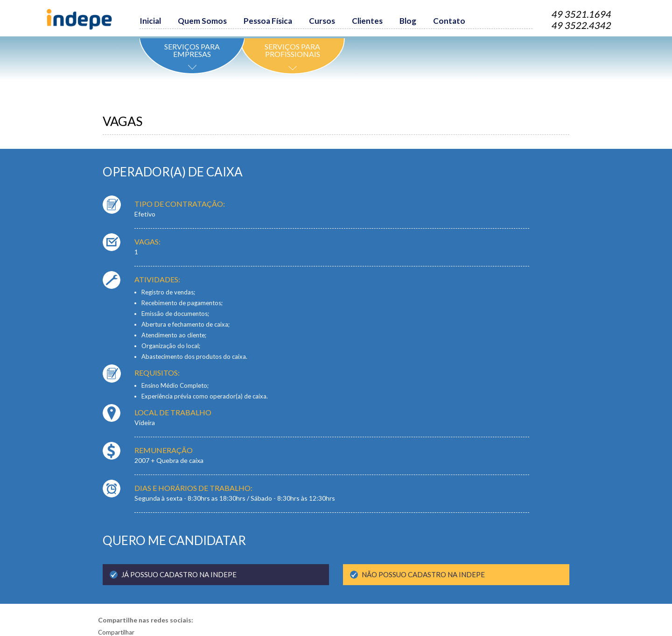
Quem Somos (202, 21)
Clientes (367, 21)
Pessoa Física (268, 21)
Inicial (150, 21)
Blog (408, 21)
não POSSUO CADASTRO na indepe (423, 574)
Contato (449, 21)
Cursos (322, 21)
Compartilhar (116, 632)
